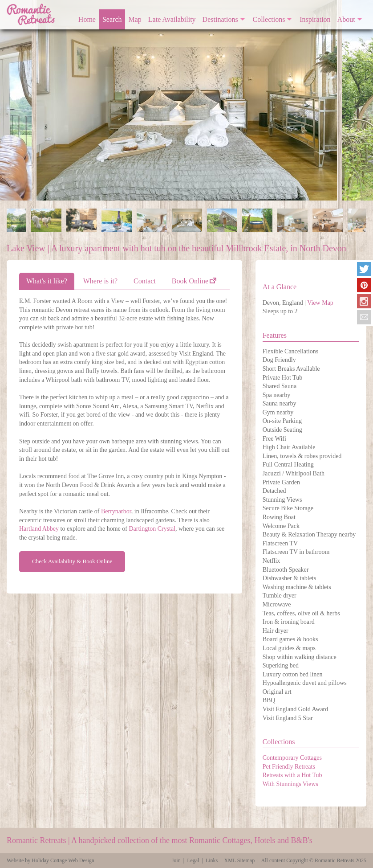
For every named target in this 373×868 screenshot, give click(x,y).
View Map (320, 303)
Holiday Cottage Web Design (63, 860)
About (346, 19)
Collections (269, 19)
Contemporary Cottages (292, 758)
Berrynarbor (116, 511)
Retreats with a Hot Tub (292, 775)
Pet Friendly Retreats (289, 767)
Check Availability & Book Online (72, 561)
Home (87, 19)
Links (212, 860)
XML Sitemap (240, 860)
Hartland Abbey (39, 529)
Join (176, 860)
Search (112, 19)
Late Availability (172, 19)
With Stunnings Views (290, 784)
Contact (145, 281)
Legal (193, 860)
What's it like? (47, 281)
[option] (188, 100)
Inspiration (315, 19)
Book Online (190, 281)
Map (135, 19)
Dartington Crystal (152, 529)
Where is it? (100, 281)
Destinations (220, 19)
